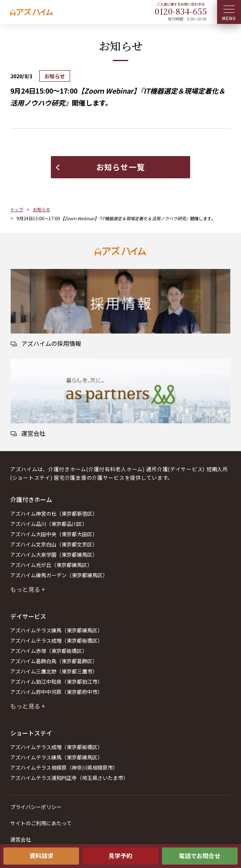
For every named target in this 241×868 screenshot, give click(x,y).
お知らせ (41, 209)
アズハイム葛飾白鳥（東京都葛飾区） (54, 661)
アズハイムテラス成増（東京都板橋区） (56, 640)
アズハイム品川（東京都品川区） (49, 524)
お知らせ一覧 (120, 167)
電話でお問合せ (200, 856)
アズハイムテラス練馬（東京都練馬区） (56, 630)
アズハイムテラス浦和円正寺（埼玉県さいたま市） (69, 778)
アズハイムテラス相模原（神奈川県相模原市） (64, 767)
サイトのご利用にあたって (41, 823)
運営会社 (21, 839)
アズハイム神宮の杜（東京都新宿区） (54, 513)
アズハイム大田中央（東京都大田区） (54, 534)
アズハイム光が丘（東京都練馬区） (51, 565)
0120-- (181, 11)
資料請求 (41, 856)
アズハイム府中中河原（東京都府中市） (56, 692)
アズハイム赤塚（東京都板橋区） (49, 651)
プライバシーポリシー (36, 807)
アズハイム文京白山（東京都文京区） (54, 544)
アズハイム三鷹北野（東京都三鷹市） (54, 671)
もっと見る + (28, 589)
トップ (17, 209)
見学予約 (120, 856)
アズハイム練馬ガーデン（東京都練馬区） (59, 575)
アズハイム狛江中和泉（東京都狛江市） (56, 681)
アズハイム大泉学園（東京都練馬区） (54, 554)
